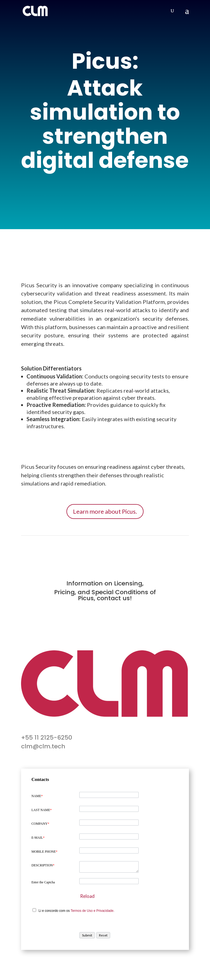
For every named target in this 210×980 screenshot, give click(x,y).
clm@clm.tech (43, 746)
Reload (87, 896)
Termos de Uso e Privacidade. (92, 911)
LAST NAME (42, 810)
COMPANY (40, 824)
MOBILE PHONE (44, 852)
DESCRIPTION (43, 865)
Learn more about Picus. (105, 511)
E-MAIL (38, 838)
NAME (37, 796)
